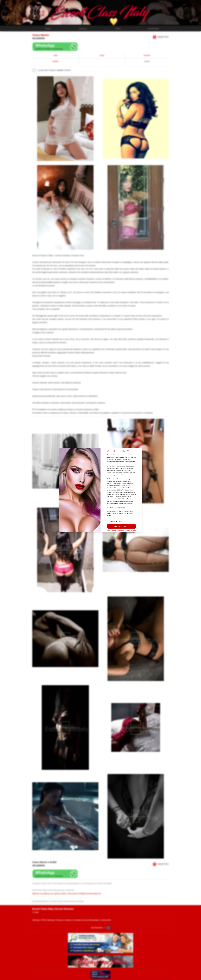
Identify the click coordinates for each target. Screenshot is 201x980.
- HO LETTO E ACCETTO (117, 521)
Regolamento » (120, 507)
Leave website (131, 531)
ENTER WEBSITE (121, 526)
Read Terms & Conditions (115, 531)
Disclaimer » (111, 507)
